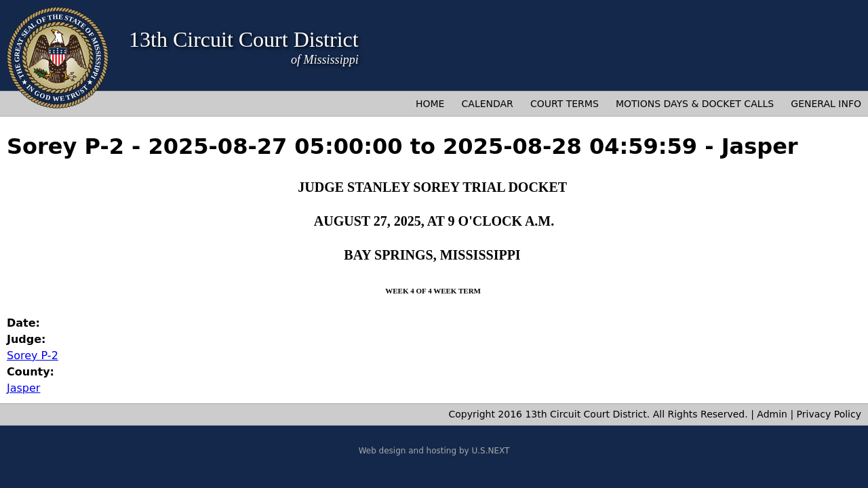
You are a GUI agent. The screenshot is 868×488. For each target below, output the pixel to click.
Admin (772, 414)
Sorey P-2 (33, 355)
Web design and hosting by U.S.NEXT (434, 451)
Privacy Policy (829, 414)
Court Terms (565, 104)
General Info (826, 104)
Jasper (23, 388)
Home (430, 104)
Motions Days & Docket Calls (695, 104)
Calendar (488, 104)
